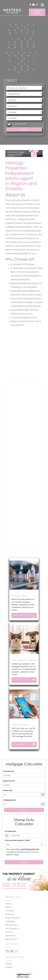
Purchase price (9, 771)
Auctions (9, 932)
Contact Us (10, 935)
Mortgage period (9, 800)
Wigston (9, 964)
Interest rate (8, 790)
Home (8, 904)
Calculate (24, 862)
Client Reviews (12, 925)
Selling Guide (11, 939)
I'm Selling (10, 911)
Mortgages (10, 921)
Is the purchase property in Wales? (17, 840)
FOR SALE (11, 81)
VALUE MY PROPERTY (37, 12)
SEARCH (24, 129)
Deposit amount (9, 781)
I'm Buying (10, 914)
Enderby (9, 967)
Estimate (24, 810)
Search (8, 907)
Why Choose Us (12, 928)
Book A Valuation (13, 918)
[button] (2, 552)
